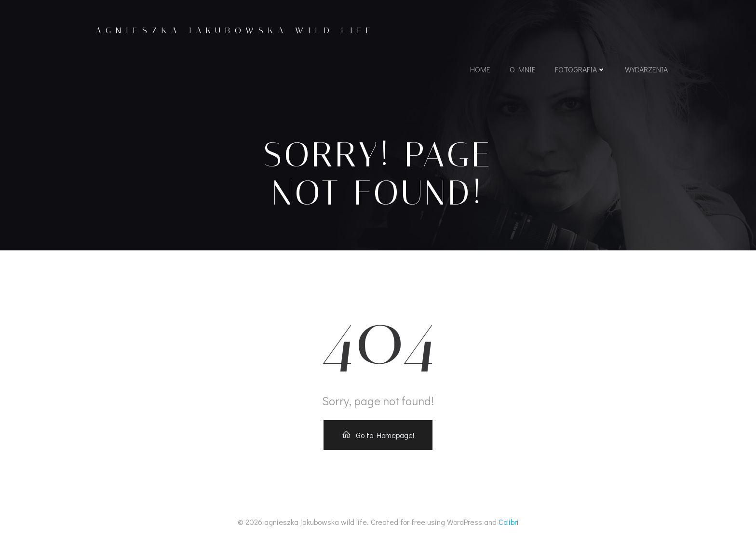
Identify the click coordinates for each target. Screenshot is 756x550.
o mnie (523, 69)
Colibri (509, 522)
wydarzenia (646, 69)
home (480, 69)
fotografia (580, 69)
